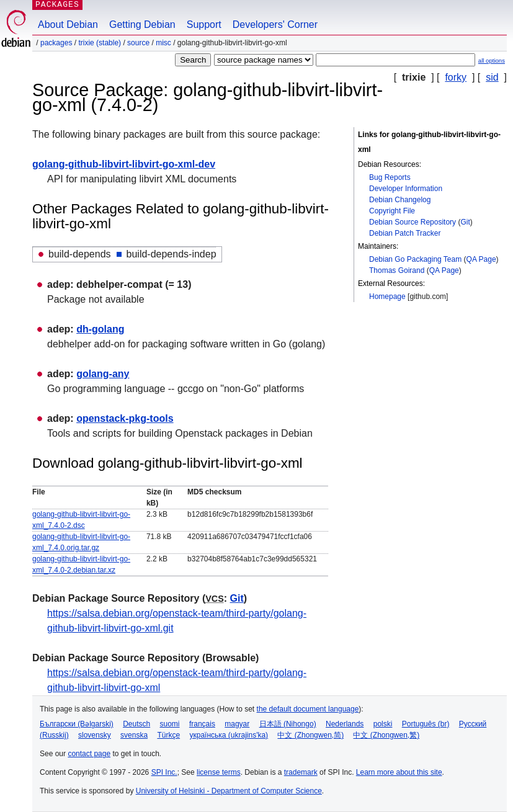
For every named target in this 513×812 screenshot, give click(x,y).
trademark (301, 772)
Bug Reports (390, 177)
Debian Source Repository (413, 222)
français (202, 724)
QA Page (481, 259)
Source (138, 43)
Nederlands (345, 724)
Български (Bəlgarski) (77, 724)
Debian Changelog (400, 200)
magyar (237, 724)
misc (163, 43)
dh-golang (100, 329)
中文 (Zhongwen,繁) (386, 735)
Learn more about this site (399, 772)
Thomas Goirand (397, 270)
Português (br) (426, 724)
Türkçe (168, 735)
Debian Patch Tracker (405, 233)
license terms (219, 772)
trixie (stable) (100, 43)
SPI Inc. (164, 772)
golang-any (103, 374)
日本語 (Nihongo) (288, 724)
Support (204, 25)
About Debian (68, 25)
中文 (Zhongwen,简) (310, 735)
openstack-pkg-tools (125, 418)
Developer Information (406, 189)
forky (456, 77)
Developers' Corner (275, 25)
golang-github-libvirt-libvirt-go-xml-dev (124, 164)
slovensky (95, 735)
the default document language (308, 709)
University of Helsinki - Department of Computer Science (229, 791)
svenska (134, 735)
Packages (56, 43)
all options (492, 60)
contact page (89, 754)
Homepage (387, 297)
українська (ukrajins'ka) (229, 735)
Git (465, 222)
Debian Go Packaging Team (415, 259)
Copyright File (392, 211)
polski (383, 724)
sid (492, 77)
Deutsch (136, 724)
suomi (170, 724)
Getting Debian (142, 25)
